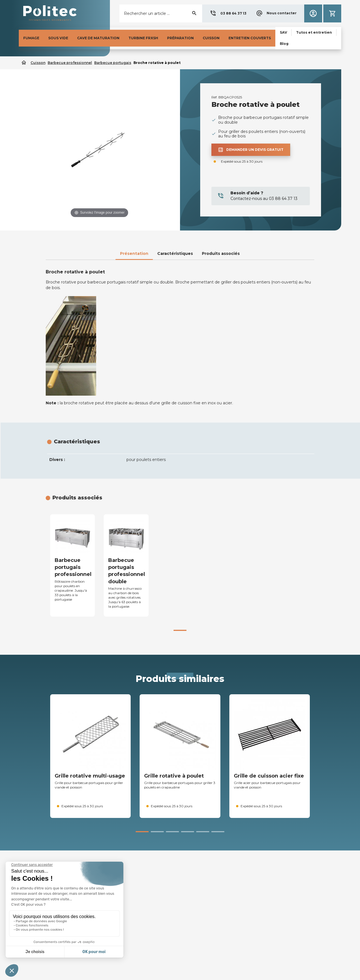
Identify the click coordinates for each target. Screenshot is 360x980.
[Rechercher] (161, 13)
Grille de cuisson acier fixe (269, 776)
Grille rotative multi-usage (90, 776)
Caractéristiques (175, 253)
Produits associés (221, 253)
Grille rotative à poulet (174, 776)
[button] (228, 13)
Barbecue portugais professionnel (73, 567)
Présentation (134, 253)
